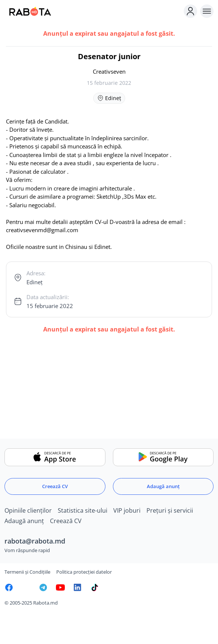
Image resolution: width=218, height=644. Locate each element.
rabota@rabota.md (35, 541)
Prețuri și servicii (170, 510)
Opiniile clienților (28, 510)
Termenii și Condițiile (27, 572)
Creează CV (55, 486)
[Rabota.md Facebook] (9, 587)
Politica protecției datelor (84, 572)
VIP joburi (127, 510)
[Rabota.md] (93, 11)
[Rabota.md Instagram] (26, 587)
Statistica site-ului (83, 510)
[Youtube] (60, 587)
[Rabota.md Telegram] (43, 587)
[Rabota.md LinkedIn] (78, 587)
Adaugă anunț (163, 486)
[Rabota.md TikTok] (95, 587)
